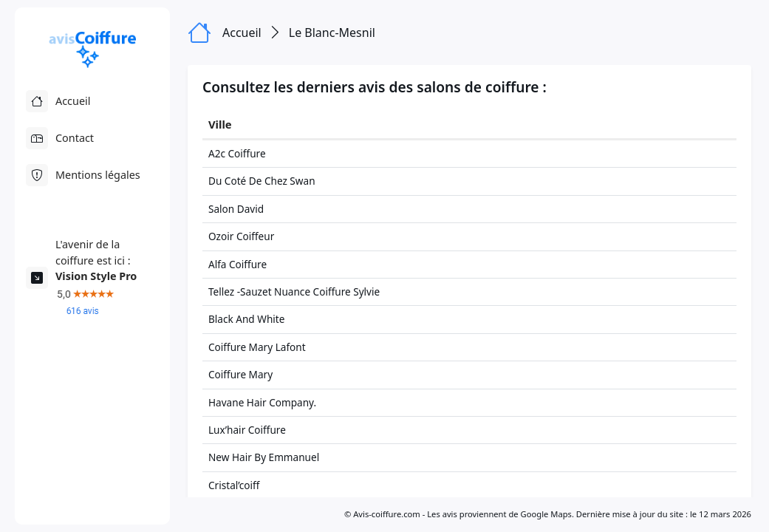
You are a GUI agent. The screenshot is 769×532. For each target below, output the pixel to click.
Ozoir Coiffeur (241, 236)
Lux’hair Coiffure (247, 430)
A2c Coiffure (237, 153)
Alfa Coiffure (237, 264)
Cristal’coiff (234, 485)
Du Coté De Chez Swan (262, 181)
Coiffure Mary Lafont (257, 347)
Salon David (236, 209)
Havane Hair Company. (262, 402)
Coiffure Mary (240, 374)
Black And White (246, 319)
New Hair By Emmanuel (264, 457)
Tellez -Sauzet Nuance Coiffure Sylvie (294, 291)
